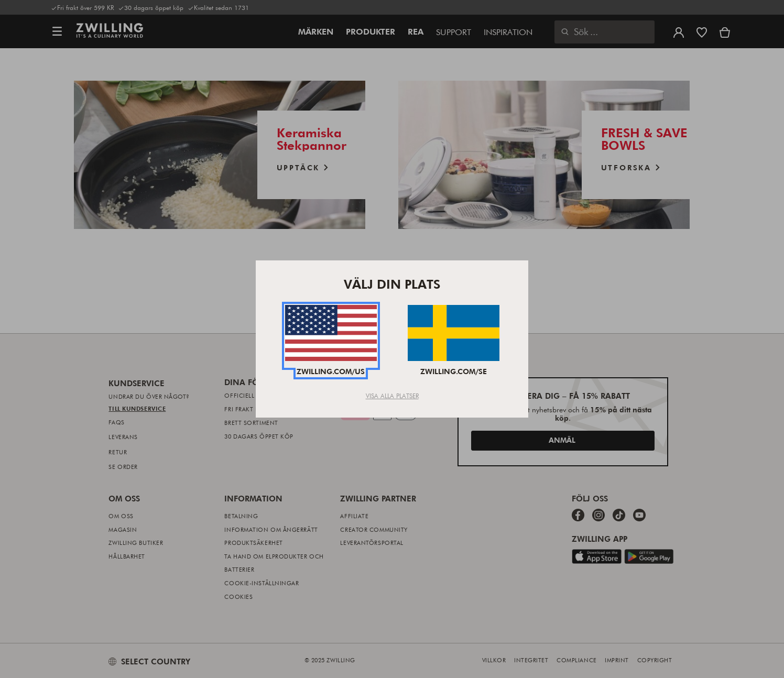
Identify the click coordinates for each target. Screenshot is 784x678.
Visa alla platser (392, 396)
